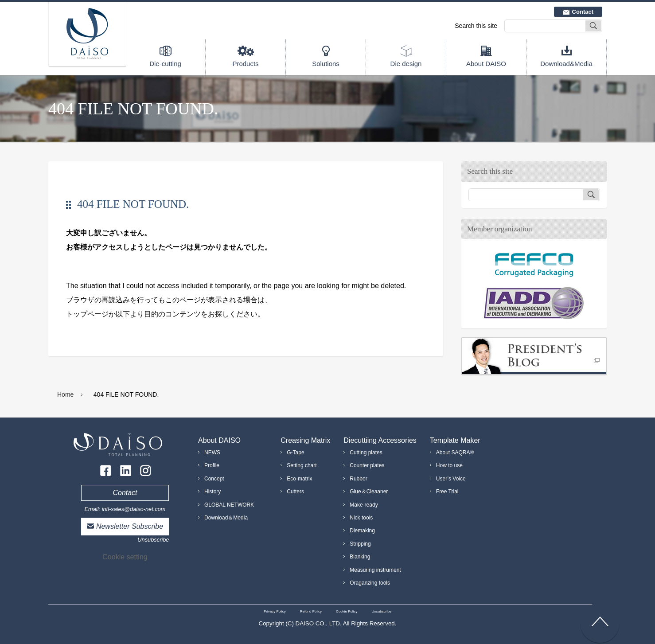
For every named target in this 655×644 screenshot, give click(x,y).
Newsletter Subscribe (130, 526)
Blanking (360, 557)
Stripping (360, 544)
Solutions (326, 64)
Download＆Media (226, 518)
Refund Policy (311, 611)
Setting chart (302, 465)
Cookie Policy (347, 611)
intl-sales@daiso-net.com (134, 509)
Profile (212, 465)
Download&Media (566, 64)
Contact (583, 12)
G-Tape (295, 453)
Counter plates (367, 465)
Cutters (295, 492)
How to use (449, 465)
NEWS (212, 453)
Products (245, 64)
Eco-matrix (299, 479)
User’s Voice (451, 479)
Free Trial (447, 492)
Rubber (358, 479)
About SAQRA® (455, 453)
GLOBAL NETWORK (229, 505)
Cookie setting (125, 557)
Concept (214, 479)
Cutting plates (366, 453)
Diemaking (362, 531)
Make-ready (364, 505)
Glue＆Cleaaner (369, 492)
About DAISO (486, 64)
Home (65, 394)
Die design (406, 64)
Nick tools (361, 518)
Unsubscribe (153, 540)
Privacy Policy (275, 611)
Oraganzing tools (370, 583)
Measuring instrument (375, 570)
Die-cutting (165, 64)
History (212, 492)
